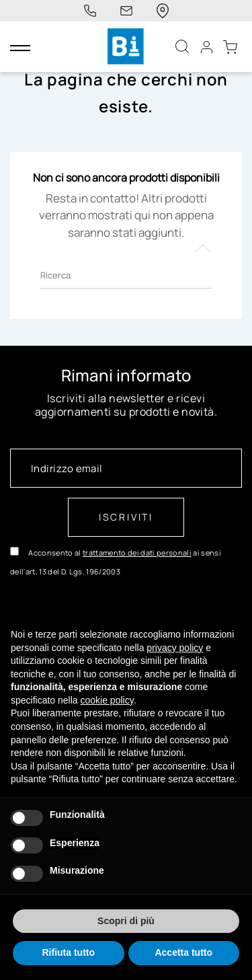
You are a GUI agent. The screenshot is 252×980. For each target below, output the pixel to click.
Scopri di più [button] (126, 921)
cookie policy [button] (107, 700)
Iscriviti (126, 517)
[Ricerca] (126, 275)
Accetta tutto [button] (183, 952)
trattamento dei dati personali (137, 553)
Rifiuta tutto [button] (68, 952)
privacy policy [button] (175, 648)
